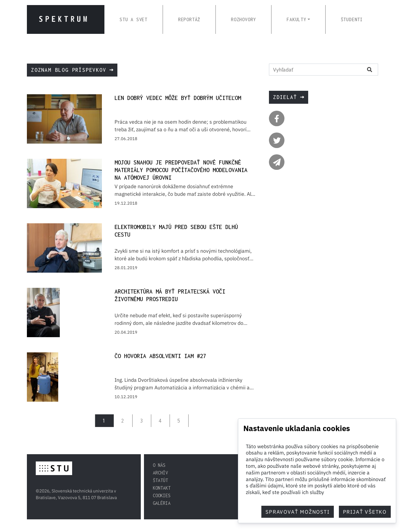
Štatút (160, 480)
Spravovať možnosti (297, 512)
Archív (160, 473)
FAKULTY (296, 19)
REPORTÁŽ (189, 19)
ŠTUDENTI (352, 19)
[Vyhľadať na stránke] (315, 70)
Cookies (162, 495)
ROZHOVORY (243, 19)
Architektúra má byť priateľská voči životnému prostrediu (170, 295)
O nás (159, 465)
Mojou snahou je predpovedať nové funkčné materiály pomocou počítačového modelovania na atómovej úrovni (181, 170)
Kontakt (162, 488)
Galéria (162, 503)
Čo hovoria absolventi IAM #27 (160, 356)
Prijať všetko (365, 512)
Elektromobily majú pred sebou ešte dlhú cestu (176, 231)
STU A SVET (134, 19)
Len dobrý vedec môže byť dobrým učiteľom (178, 98)
